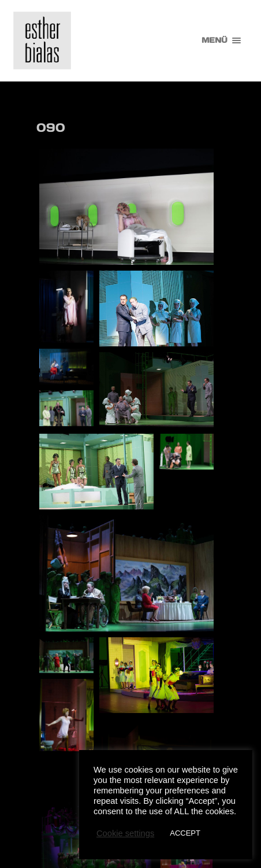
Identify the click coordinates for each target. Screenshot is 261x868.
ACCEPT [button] (185, 833)
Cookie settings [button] (125, 833)
